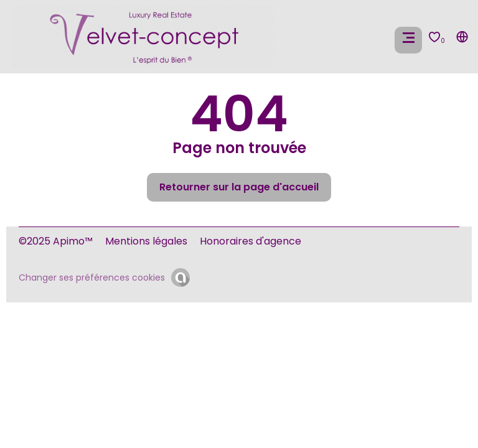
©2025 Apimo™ (56, 241)
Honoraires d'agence (251, 241)
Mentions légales (146, 241)
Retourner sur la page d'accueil (239, 187)
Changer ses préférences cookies (92, 278)
